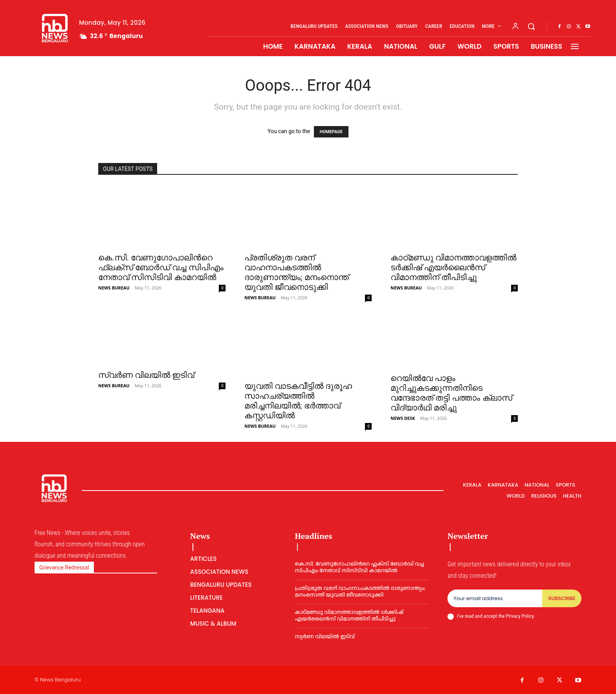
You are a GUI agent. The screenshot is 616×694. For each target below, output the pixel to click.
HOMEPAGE (331, 132)
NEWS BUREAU (114, 288)
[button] (531, 26)
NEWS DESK (403, 418)
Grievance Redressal (64, 568)
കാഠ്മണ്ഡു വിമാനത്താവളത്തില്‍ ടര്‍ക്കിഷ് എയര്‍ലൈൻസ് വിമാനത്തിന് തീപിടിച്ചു (453, 267)
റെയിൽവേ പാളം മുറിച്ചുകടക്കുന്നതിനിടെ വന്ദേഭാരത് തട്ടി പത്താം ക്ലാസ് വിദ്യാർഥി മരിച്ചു (451, 393)
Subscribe (562, 598)
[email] (495, 599)
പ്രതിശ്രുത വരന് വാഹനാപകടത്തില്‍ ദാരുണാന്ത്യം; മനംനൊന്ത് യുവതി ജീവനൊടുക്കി (297, 272)
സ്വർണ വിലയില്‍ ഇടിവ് (146, 375)
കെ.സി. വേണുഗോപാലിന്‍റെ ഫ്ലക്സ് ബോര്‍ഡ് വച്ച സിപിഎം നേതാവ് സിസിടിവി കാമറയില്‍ (161, 267)
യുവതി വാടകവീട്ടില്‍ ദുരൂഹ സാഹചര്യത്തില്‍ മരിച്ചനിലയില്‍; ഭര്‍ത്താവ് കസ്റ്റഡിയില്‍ (298, 401)
